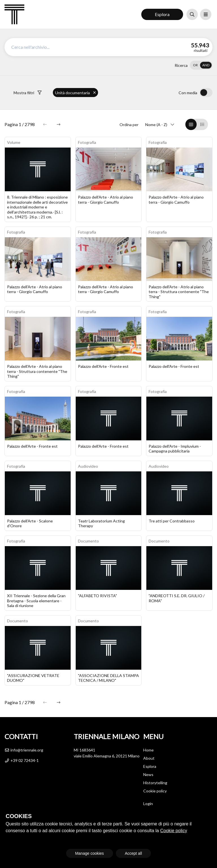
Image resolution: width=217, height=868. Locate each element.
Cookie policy (155, 791)
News (148, 774)
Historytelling (155, 783)
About (149, 758)
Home (148, 750)
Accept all (134, 853)
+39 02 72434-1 (22, 760)
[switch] (201, 65)
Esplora (162, 14)
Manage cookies (90, 853)
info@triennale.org (24, 750)
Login (148, 804)
